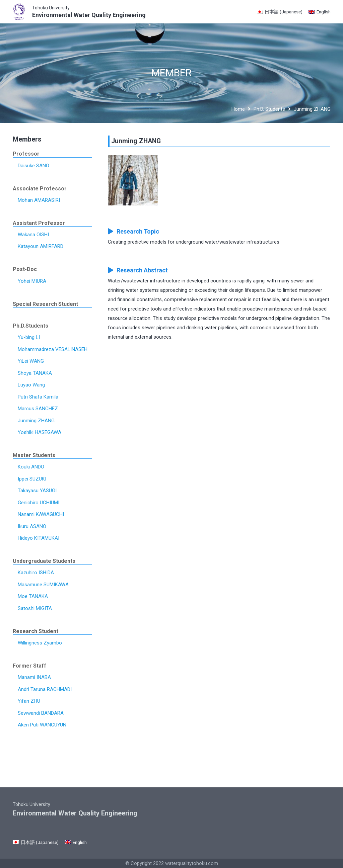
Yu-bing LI (29, 337)
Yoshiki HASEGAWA (40, 432)
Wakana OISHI (33, 235)
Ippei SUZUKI (32, 479)
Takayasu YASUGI (37, 491)
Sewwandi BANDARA (41, 713)
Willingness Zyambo (40, 643)
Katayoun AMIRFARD (41, 246)
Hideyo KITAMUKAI (39, 538)
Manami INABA (34, 677)
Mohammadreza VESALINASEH (53, 349)
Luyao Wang (31, 385)
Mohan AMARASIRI (39, 200)
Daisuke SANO (33, 166)
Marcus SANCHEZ (38, 409)
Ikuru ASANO (32, 526)
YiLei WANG (31, 361)
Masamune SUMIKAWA (43, 585)
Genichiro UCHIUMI (39, 503)
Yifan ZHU (29, 701)
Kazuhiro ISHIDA (36, 573)
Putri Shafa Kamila (38, 397)
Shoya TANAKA (35, 373)
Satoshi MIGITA (35, 608)
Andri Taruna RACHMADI (45, 689)
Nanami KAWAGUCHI (41, 514)
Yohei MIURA (32, 281)
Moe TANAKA (33, 596)
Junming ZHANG (36, 421)
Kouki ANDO (31, 467)
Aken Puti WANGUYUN (42, 725)
